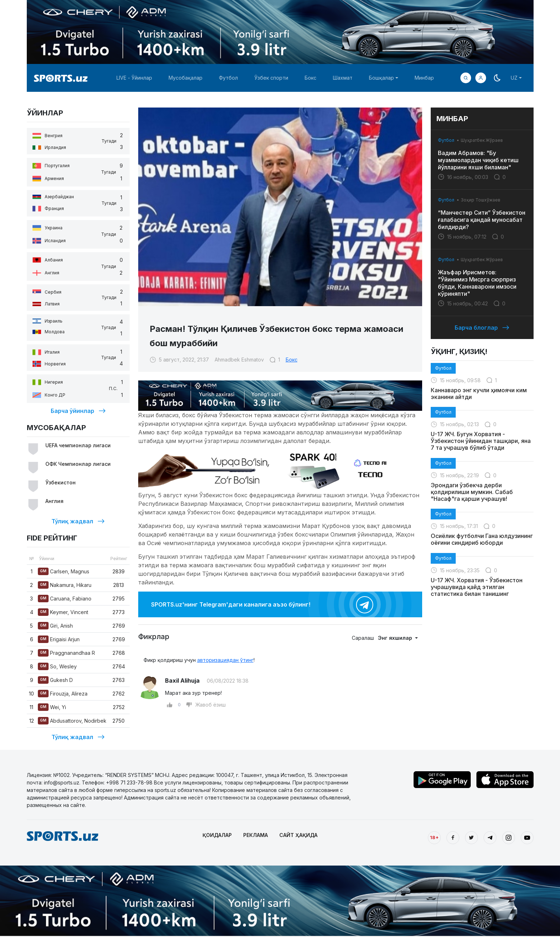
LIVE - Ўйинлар (134, 78)
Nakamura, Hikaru (65, 585)
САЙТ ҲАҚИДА (298, 835)
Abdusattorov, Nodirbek (72, 721)
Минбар (424, 78)
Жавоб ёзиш (211, 705)
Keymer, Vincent (63, 612)
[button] (481, 78)
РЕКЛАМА (256, 835)
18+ (434, 837)
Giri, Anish (55, 626)
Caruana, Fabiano (65, 599)
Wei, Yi (52, 707)
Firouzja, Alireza (63, 694)
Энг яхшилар (396, 638)
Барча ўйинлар (78, 411)
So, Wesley (57, 666)
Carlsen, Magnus (64, 571)
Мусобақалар (186, 78)
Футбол (228, 78)
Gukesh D (55, 680)
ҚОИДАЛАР (217, 835)
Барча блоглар (482, 328)
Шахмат (343, 78)
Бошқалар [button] (381, 78)
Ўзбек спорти (271, 78)
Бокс (311, 78)
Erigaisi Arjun (59, 639)
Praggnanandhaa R (66, 653)
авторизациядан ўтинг (225, 660)
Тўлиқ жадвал (78, 521)
